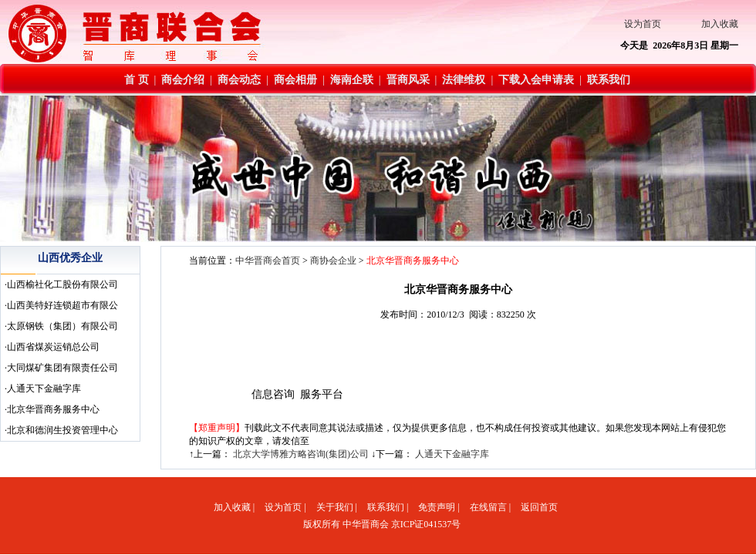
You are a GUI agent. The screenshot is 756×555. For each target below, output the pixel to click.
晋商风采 (408, 80)
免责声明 (437, 507)
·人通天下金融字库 (43, 388)
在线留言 (488, 507)
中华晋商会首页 (268, 261)
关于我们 (335, 507)
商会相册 (295, 80)
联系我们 (609, 80)
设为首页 (643, 24)
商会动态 (239, 80)
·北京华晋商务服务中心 (52, 409)
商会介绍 (183, 80)
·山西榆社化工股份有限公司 (61, 284)
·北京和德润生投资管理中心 (61, 430)
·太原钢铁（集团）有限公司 (61, 326)
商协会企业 (333, 261)
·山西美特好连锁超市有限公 (61, 305)
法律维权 (464, 80)
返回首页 (539, 507)
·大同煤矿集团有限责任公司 (61, 368)
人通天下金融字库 (452, 454)
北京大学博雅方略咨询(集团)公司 (301, 454)
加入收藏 (720, 24)
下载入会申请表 (536, 80)
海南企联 (352, 80)
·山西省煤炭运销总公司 (52, 347)
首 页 (137, 80)
